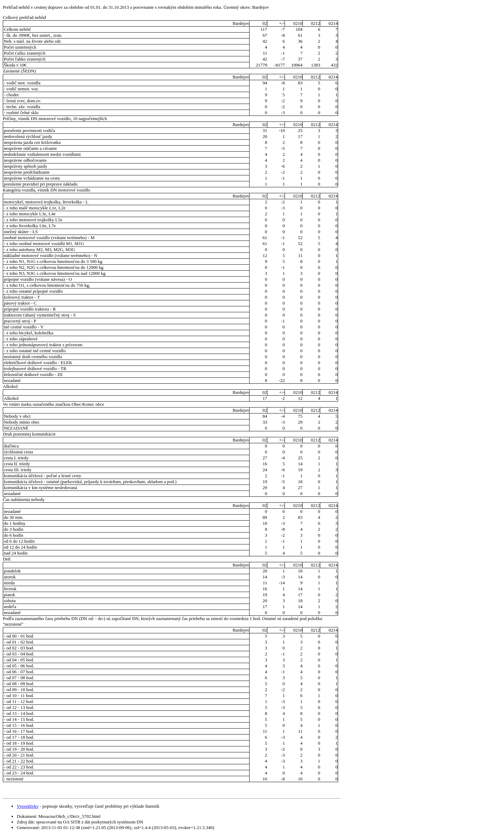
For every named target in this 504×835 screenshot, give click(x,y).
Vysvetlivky (28, 806)
